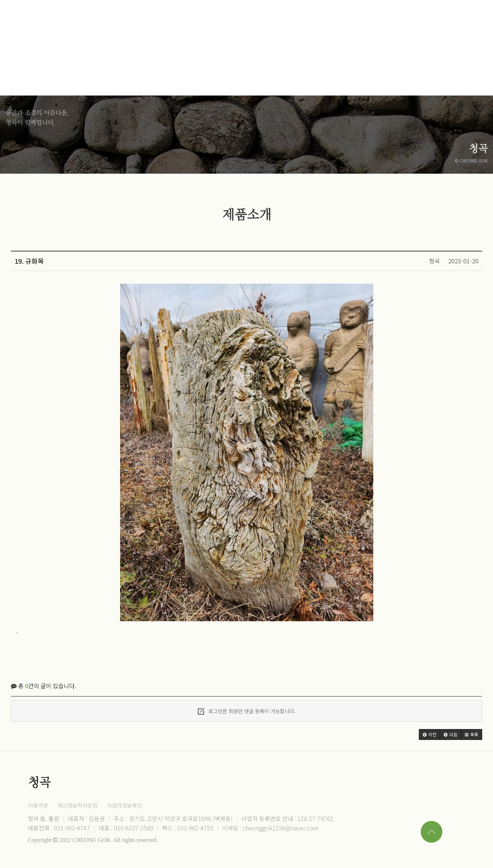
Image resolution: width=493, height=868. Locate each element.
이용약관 (38, 805)
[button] (430, 734)
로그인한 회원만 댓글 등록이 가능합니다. (247, 711)
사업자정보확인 (124, 805)
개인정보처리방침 (77, 805)
